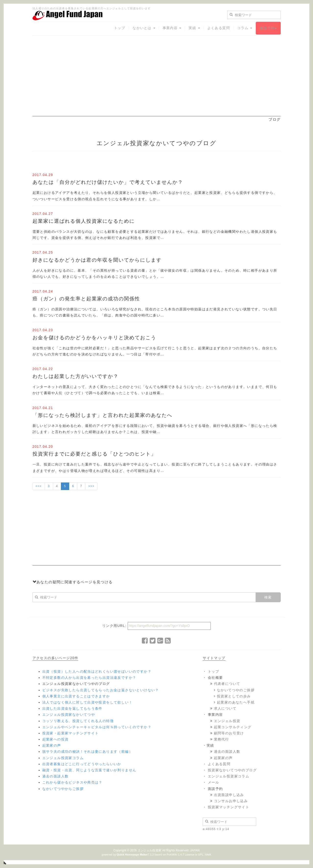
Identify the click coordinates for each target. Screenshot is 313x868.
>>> (91, 486)
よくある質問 (219, 28)
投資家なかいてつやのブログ (232, 770)
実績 (194, 28)
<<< (39, 486)
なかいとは (144, 28)
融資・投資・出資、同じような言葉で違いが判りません (89, 770)
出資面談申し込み (229, 795)
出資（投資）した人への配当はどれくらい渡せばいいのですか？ (97, 671)
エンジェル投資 (227, 721)
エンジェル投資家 (150, 850)
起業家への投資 (56, 739)
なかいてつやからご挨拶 (63, 789)
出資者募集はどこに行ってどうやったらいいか (82, 764)
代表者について (227, 684)
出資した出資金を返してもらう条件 (72, 708)
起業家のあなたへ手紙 (236, 702)
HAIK (208, 855)
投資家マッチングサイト (229, 807)
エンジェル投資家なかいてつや (69, 715)
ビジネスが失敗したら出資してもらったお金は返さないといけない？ (101, 690)
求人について (225, 708)
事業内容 (172, 28)
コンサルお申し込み (231, 801)
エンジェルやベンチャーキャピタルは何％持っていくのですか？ (97, 727)
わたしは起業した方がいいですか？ (76, 376)
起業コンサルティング (233, 727)
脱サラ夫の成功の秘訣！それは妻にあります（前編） (88, 751)
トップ (120, 28)
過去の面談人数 (56, 776)
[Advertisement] (157, 82)
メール (213, 782)
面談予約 (268, 28)
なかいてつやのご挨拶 (236, 690)
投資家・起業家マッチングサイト (71, 733)
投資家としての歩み (234, 696)
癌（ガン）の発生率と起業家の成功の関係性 (86, 299)
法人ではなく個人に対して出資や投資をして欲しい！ (88, 702)
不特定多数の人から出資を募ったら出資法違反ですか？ (89, 678)
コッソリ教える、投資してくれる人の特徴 (78, 721)
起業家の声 (52, 745)
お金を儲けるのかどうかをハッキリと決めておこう (94, 338)
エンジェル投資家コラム (63, 758)
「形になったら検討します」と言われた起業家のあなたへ (102, 415)
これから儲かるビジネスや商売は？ (72, 782)
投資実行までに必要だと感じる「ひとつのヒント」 (94, 454)
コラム (245, 28)
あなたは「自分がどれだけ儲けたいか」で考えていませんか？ (108, 182)
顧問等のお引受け (229, 733)
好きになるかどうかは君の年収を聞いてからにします (97, 260)
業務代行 (222, 739)
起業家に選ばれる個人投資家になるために (84, 221)
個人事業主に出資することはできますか (76, 696)
